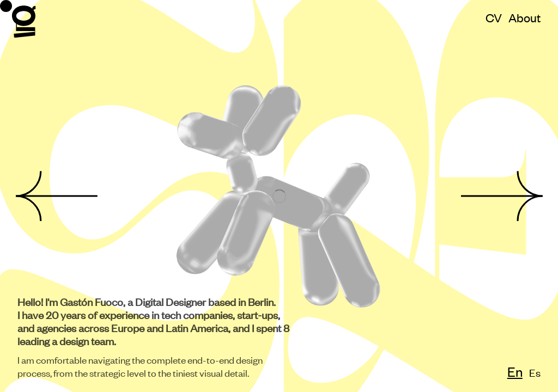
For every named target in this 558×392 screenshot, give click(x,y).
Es (533, 372)
